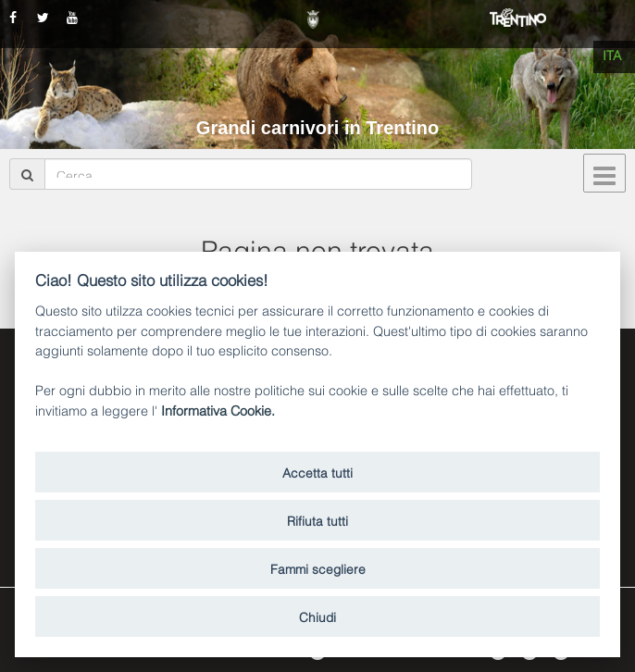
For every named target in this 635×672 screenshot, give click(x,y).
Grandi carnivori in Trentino (317, 128)
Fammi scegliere (318, 568)
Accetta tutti (317, 472)
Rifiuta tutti (317, 520)
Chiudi (317, 616)
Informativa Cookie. (218, 410)
